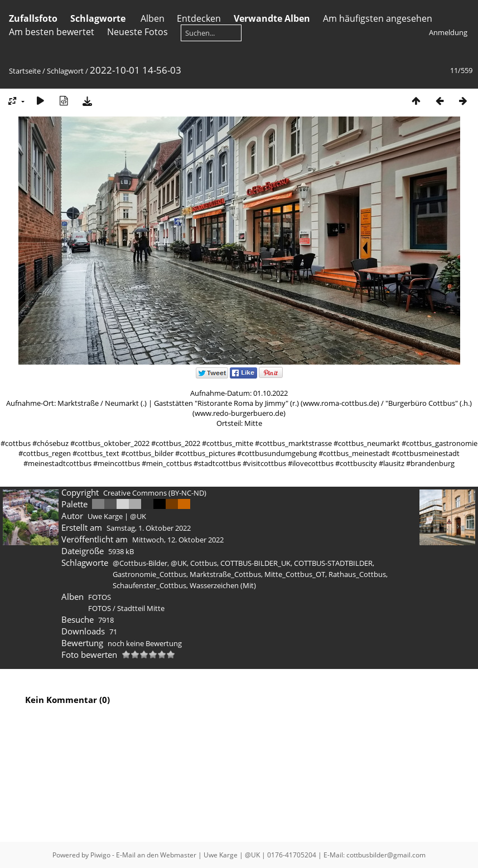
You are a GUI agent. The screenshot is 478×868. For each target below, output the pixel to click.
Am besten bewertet (52, 32)
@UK (179, 563)
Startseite (25, 71)
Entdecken (199, 18)
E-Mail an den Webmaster (156, 855)
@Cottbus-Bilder (140, 563)
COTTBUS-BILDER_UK (255, 563)
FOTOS (100, 597)
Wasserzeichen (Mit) (223, 585)
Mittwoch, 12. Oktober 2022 (178, 540)
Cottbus (204, 563)
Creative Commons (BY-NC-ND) (155, 493)
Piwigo (100, 855)
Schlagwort (65, 71)
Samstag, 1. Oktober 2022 (149, 528)
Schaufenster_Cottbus (149, 585)
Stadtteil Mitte (141, 608)
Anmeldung (448, 32)
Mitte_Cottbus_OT (295, 574)
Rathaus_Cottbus (357, 574)
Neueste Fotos (137, 32)
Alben (153, 18)
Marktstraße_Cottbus (225, 574)
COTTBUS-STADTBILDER (333, 563)
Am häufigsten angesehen (378, 18)
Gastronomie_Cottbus (149, 574)
